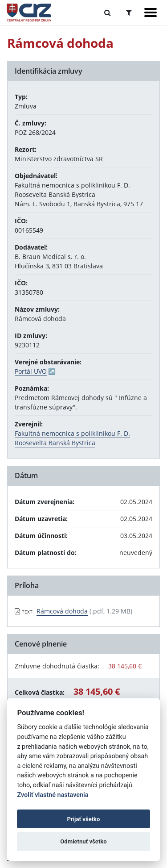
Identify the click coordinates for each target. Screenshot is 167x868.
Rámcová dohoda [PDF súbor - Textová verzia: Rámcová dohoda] (62, 611)
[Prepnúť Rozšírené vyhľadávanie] (129, 13)
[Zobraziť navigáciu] (151, 13)
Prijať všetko (84, 819)
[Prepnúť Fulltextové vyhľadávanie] (108, 13)
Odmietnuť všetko (83, 841)
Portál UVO (31, 371)
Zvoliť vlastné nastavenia (53, 795)
